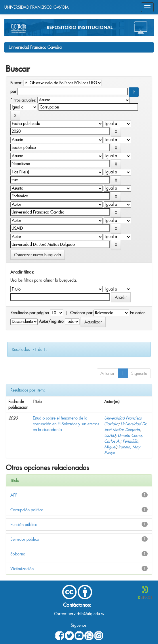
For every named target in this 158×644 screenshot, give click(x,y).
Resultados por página (30, 313)
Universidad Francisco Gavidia (35, 47)
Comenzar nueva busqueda (38, 255)
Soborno (18, 554)
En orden (138, 313)
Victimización (22, 569)
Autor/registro (51, 321)
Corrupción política (27, 510)
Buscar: (16, 83)
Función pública (24, 525)
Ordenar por (81, 313)
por (13, 91)
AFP (14, 495)
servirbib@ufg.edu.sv (86, 614)
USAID (110, 435)
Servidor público (25, 539)
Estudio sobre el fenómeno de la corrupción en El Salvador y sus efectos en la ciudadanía (66, 424)
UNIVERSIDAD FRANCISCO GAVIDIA (37, 7)
